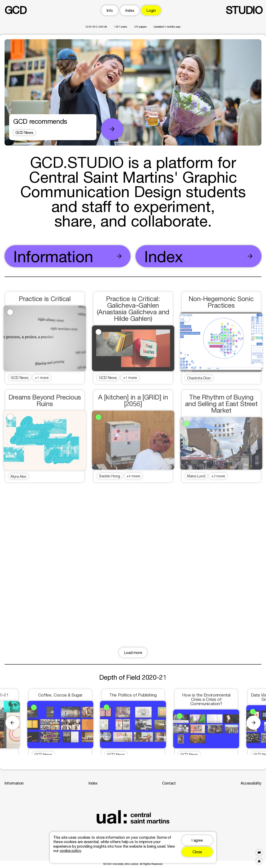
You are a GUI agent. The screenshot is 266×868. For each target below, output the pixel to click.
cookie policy (70, 851)
